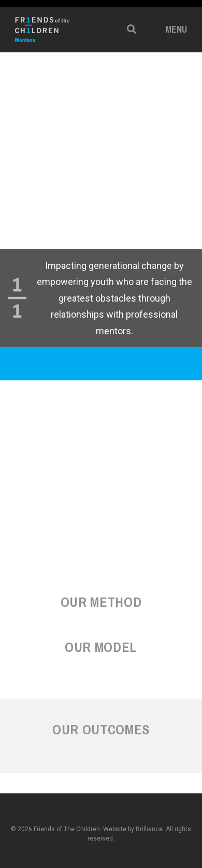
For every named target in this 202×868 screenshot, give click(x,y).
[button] (132, 29)
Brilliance (149, 829)
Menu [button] (176, 29)
